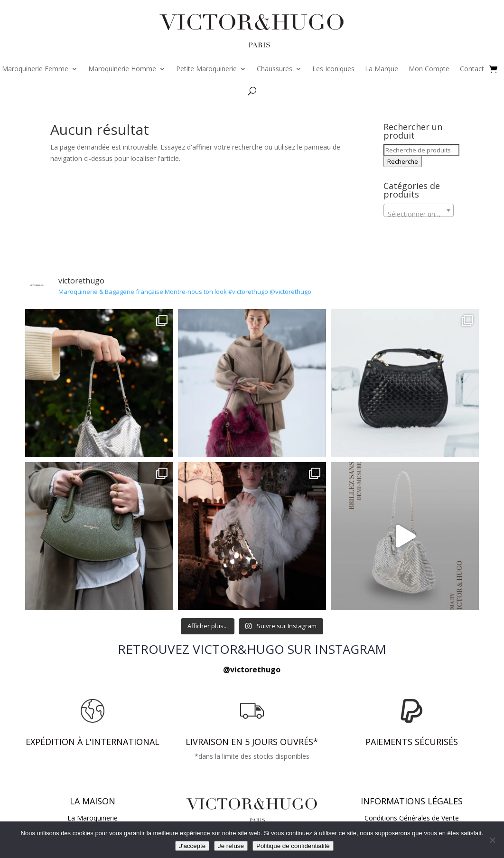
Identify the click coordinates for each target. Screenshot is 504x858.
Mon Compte (429, 69)
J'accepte (192, 846)
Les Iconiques (333, 69)
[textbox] (418, 214)
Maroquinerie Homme (122, 69)
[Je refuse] (492, 840)
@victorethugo (252, 669)
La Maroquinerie (93, 818)
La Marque (382, 69)
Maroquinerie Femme (35, 69)
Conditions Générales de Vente (412, 818)
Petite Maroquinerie (206, 69)
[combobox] (418, 210)
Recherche (403, 161)
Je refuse (231, 846)
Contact (472, 69)
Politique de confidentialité (293, 846)
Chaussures (275, 69)
